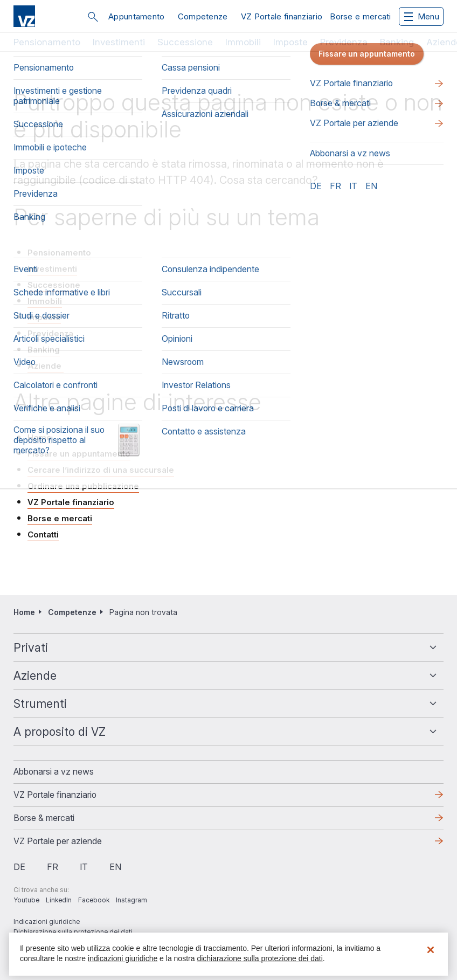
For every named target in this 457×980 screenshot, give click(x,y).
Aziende (46, 366)
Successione (185, 42)
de (19, 867)
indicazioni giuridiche (123, 958)
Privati (31, 648)
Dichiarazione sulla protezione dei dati (73, 932)
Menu (422, 16)
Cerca (93, 17)
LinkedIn (59, 900)
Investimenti (119, 42)
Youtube (26, 900)
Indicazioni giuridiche (47, 922)
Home (40, 437)
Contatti (43, 534)
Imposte (290, 42)
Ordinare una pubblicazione (83, 486)
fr (53, 867)
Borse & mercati (44, 818)
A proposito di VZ (60, 732)
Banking (397, 42)
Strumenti (40, 704)
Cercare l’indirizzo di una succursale (101, 470)
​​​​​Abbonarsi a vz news (54, 771)
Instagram (131, 900)
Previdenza (344, 42)
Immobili (243, 42)
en (115, 867)
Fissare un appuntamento (79, 454)
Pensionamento (47, 42)
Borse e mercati (361, 16)
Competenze (203, 16)
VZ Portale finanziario (282, 16)
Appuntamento (137, 16)
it (84, 867)
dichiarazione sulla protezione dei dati (259, 958)
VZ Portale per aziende (58, 841)
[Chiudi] (431, 950)
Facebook (94, 900)
